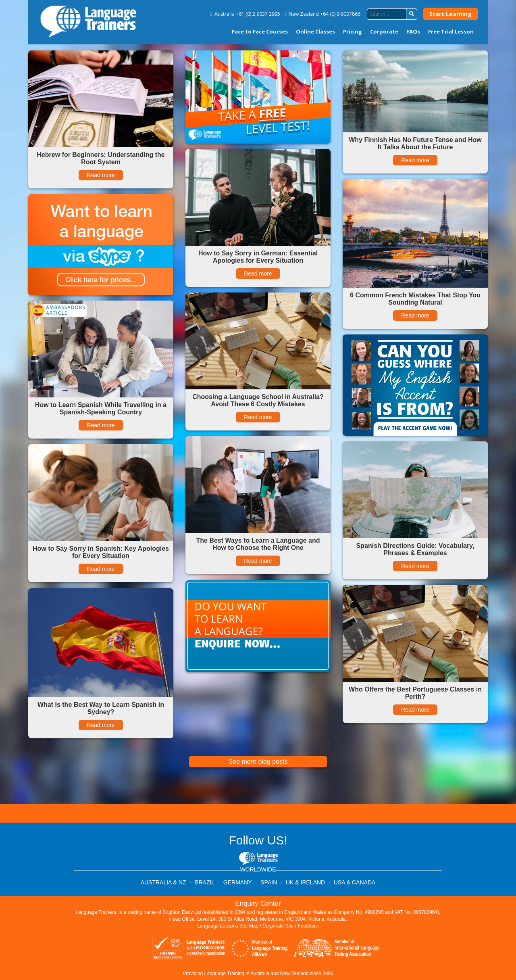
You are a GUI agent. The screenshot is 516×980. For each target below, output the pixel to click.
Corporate (384, 31)
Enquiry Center (258, 904)
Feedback (308, 926)
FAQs (413, 31)
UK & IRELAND (305, 882)
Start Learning (450, 14)
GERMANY (238, 882)
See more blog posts (258, 762)
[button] (412, 14)
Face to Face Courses (258, 31)
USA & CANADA (355, 882)
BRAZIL (205, 882)
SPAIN (269, 882)
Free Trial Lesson (451, 31)
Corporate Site (278, 926)
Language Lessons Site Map (228, 926)
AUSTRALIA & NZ (163, 882)
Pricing (353, 31)
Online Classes (315, 31)
